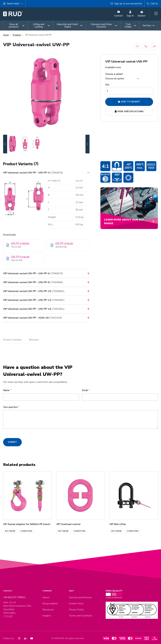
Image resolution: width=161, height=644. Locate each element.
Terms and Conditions (81, 616)
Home (6, 35)
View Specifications (129, 111)
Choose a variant (114, 74)
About (46, 597)
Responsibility (50, 604)
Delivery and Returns (80, 597)
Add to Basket (129, 102)
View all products (17, 26)
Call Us (152, 4)
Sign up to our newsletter (126, 4)
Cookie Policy (76, 604)
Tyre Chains (130, 26)
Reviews (34, 340)
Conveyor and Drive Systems (104, 26)
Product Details (12, 340)
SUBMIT (12, 442)
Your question (11, 407)
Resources (48, 610)
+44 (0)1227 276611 (14, 597)
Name (7, 390)
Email (86, 390)
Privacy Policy (76, 610)
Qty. (107, 85)
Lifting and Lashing (41, 26)
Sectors (149, 26)
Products (17, 35)
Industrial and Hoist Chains (70, 26)
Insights (47, 616)
